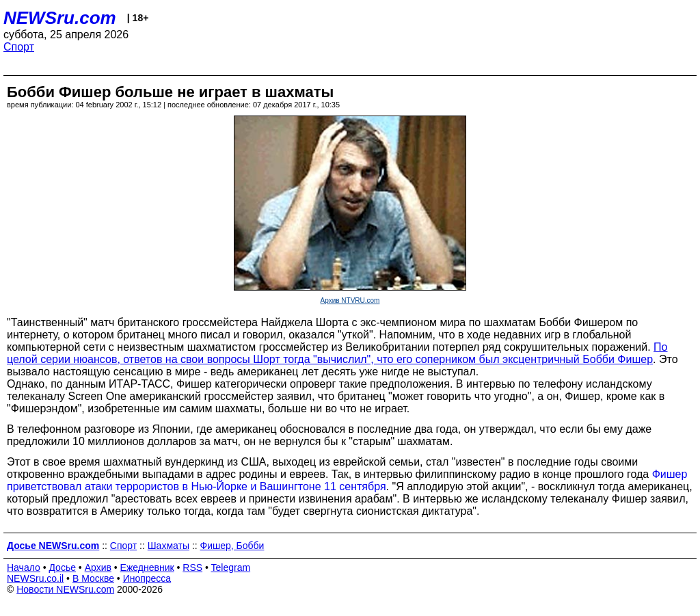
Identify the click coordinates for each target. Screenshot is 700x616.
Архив (98, 567)
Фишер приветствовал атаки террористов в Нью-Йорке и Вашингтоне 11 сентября (347, 480)
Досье (62, 567)
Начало (24, 567)
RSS (192, 567)
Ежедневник (147, 567)
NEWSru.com (60, 18)
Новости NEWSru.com (65, 589)
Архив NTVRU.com (350, 300)
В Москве (93, 578)
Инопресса (147, 578)
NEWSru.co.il (35, 578)
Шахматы (169, 546)
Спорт (19, 47)
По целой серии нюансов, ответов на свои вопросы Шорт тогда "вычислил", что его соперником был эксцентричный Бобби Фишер (337, 353)
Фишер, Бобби (232, 546)
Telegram (231, 567)
